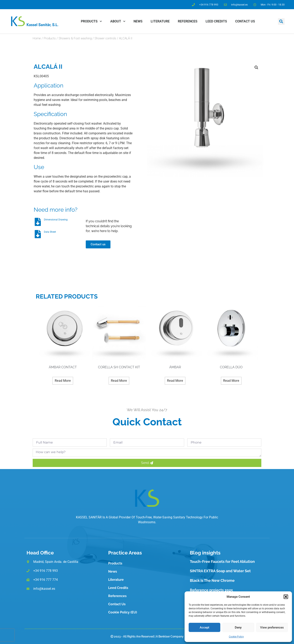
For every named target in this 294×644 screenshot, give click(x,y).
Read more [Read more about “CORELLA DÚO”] (231, 381)
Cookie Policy (236, 637)
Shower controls (105, 38)
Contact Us (245, 21)
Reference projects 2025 (211, 590)
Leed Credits (216, 21)
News (138, 21)
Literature (160, 21)
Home (37, 38)
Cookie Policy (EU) (123, 612)
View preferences (272, 627)
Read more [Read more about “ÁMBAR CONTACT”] (63, 381)
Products (91, 21)
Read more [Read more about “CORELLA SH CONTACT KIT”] (119, 381)
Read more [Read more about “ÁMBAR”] (175, 381)
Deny (238, 627)
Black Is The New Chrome (212, 580)
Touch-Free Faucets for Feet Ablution (222, 562)
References (188, 21)
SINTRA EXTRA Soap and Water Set (220, 571)
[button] (286, 597)
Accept (204, 627)
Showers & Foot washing (75, 38)
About (118, 21)
